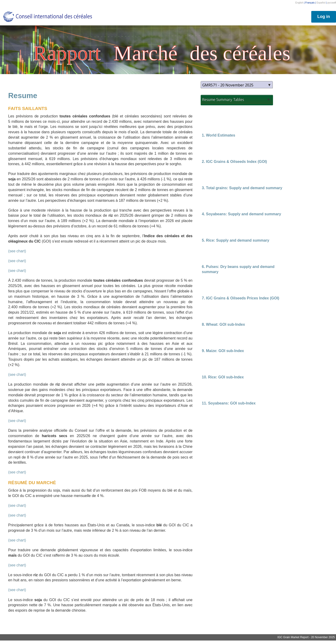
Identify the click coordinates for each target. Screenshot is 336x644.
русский (332, 3)
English (299, 3)
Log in (324, 17)
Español (321, 3)
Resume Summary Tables (223, 99)
